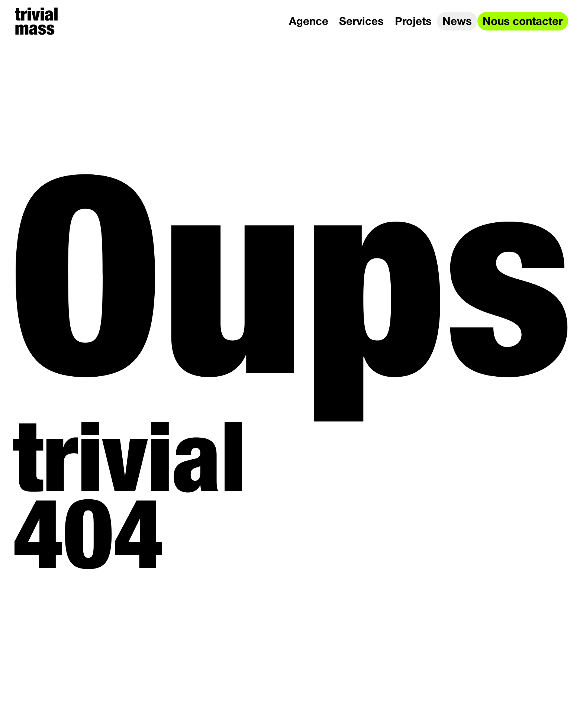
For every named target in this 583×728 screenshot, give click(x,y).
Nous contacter (523, 22)
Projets (413, 22)
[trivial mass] (36, 21)
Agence (309, 22)
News (457, 22)
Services (361, 22)
